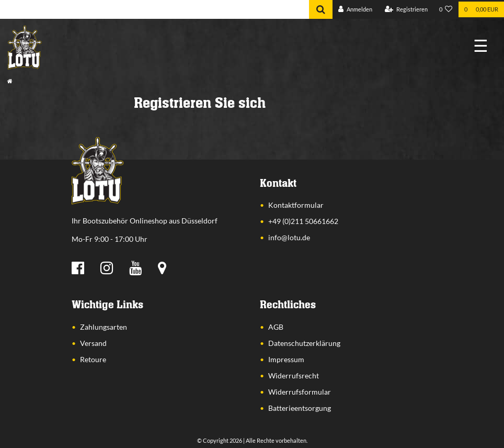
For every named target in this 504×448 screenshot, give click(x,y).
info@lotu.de (289, 237)
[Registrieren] (406, 10)
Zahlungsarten (104, 327)
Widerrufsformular (300, 392)
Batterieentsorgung (300, 408)
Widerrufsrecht (294, 376)
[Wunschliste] (446, 10)
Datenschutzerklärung (304, 343)
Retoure (93, 359)
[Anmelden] (355, 10)
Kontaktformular (296, 205)
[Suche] (321, 9)
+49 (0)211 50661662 (303, 221)
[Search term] (154, 9)
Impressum (286, 359)
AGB (276, 327)
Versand (93, 343)
